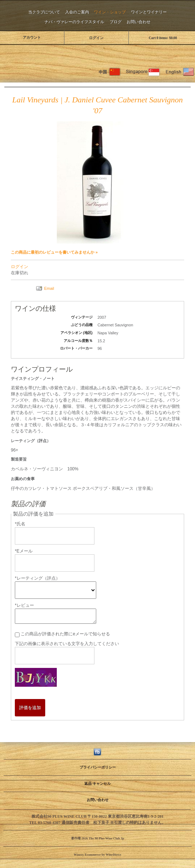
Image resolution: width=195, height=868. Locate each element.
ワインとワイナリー (149, 12)
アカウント (32, 37)
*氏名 (20, 524)
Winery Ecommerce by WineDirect (97, 855)
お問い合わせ (139, 22)
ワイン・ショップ (110, 12)
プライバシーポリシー (98, 767)
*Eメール (24, 551)
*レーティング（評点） (37, 578)
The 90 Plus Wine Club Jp (98, 54)
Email (49, 288)
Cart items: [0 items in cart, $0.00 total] (163, 38)
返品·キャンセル (97, 784)
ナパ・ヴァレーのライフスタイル (74, 22)
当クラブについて (44, 12)
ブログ (116, 22)
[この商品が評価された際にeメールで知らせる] (17, 635)
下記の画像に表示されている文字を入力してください (67, 644)
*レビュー (24, 605)
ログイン (96, 38)
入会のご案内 (77, 12)
